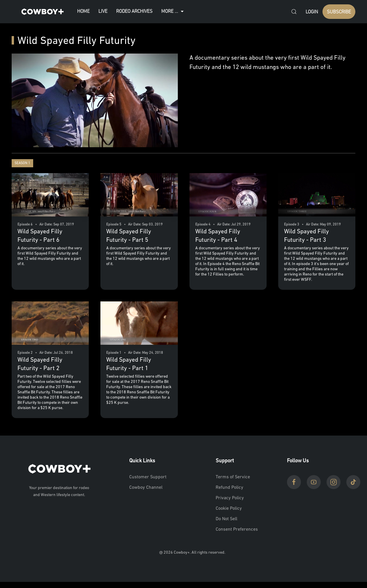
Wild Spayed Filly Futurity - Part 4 (218, 236)
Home (83, 11)
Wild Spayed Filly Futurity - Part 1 (129, 364)
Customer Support (148, 477)
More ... (173, 12)
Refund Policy (229, 488)
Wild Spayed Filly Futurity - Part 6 (40, 236)
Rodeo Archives (134, 11)
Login (312, 12)
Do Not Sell (226, 519)
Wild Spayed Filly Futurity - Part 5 (129, 236)
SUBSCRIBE (339, 12)
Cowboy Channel (146, 488)
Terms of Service (233, 477)
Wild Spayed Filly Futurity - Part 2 (40, 364)
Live (103, 11)
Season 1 (22, 163)
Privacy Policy (230, 498)
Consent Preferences (237, 530)
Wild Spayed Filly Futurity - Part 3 (306, 236)
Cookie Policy (229, 509)
